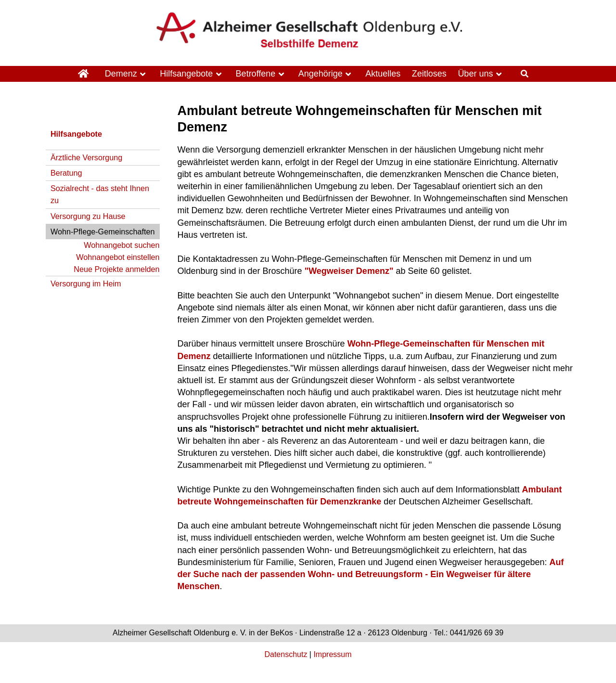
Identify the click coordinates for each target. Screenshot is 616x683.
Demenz (121, 74)
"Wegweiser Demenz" (349, 271)
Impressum (332, 654)
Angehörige (321, 74)
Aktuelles (383, 74)
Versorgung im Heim (86, 284)
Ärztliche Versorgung (86, 157)
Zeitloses (429, 74)
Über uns (475, 74)
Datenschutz (286, 654)
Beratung (66, 173)
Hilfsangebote (186, 74)
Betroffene (256, 74)
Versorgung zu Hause (88, 216)
